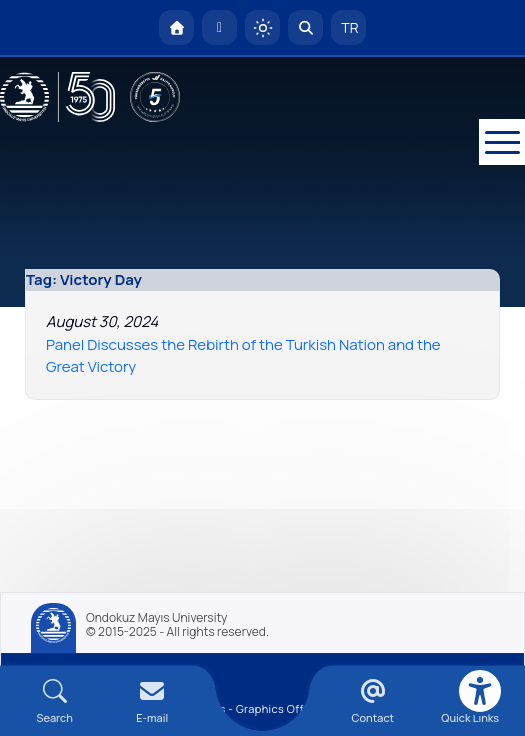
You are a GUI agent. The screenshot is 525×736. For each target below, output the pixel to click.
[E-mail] (151, 701)
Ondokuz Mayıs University (156, 618)
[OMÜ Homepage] (176, 27)
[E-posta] (219, 27)
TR (349, 27)
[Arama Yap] (305, 27)
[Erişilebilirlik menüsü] (480, 691)
